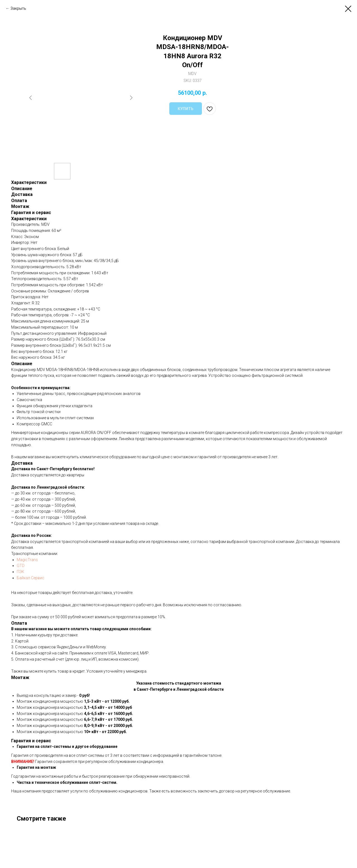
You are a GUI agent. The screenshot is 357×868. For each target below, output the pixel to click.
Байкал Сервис (31, 578)
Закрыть (18, 8)
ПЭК (20, 572)
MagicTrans (27, 560)
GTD (21, 566)
